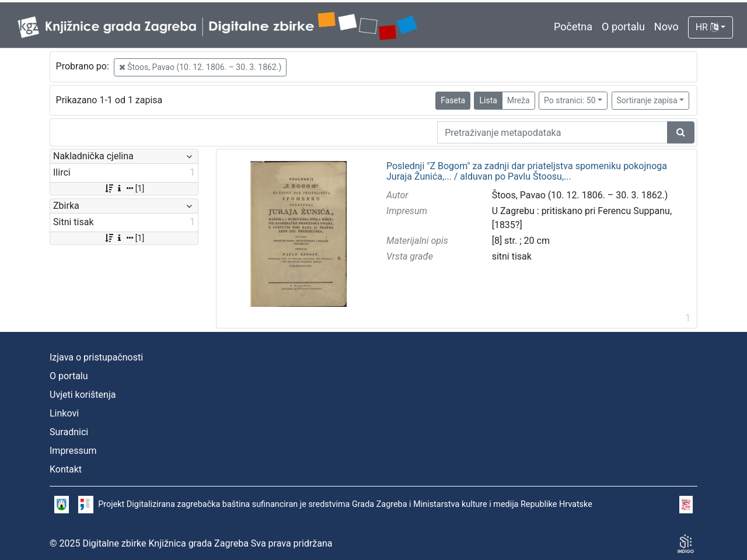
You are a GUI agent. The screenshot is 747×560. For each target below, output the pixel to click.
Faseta (453, 100)
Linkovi (64, 413)
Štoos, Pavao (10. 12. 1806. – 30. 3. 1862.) (200, 67)
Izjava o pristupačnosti (96, 357)
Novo (666, 27)
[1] (124, 188)
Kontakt (66, 469)
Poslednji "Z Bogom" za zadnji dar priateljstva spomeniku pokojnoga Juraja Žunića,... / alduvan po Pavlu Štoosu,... (527, 171)
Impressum (73, 451)
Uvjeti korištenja (83, 395)
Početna (573, 27)
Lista (488, 100)
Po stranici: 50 (570, 100)
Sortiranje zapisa (647, 100)
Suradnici (69, 432)
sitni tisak (512, 256)
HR (707, 27)
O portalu (623, 27)
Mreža (519, 100)
